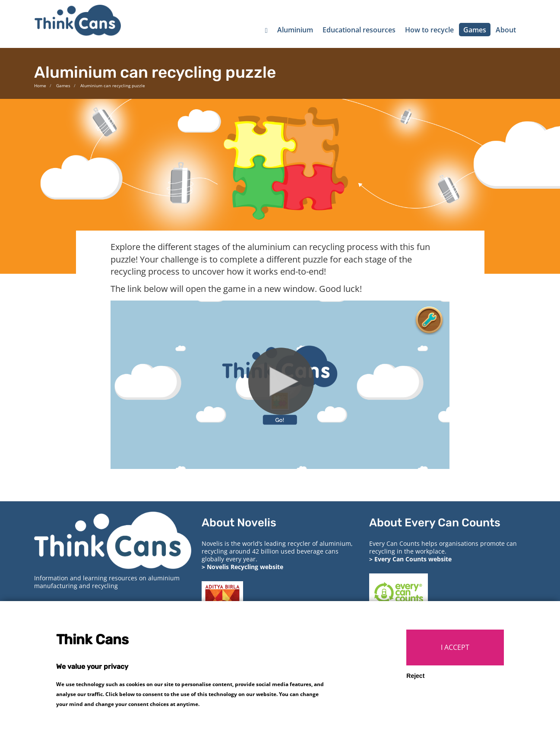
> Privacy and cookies (66, 606)
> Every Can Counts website (410, 559)
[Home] (266, 30)
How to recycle (429, 30)
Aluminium (295, 30)
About (506, 30)
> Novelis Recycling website (242, 567)
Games (475, 30)
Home (40, 85)
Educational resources (359, 30)
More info (214, 716)
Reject (415, 687)
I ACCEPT (455, 659)
